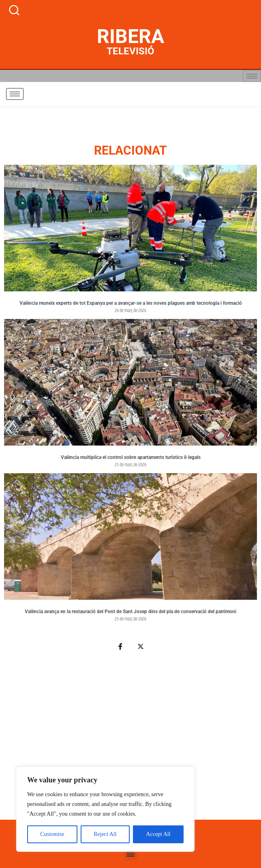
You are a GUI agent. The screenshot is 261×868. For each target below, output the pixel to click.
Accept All (158, 834)
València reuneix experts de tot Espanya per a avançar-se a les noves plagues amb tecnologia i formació (131, 303)
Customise (52, 834)
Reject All (105, 834)
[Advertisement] (130, 740)
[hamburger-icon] (252, 76)
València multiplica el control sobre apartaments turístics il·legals (131, 457)
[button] (131, 853)
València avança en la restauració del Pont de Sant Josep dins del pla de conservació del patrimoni (130, 612)
